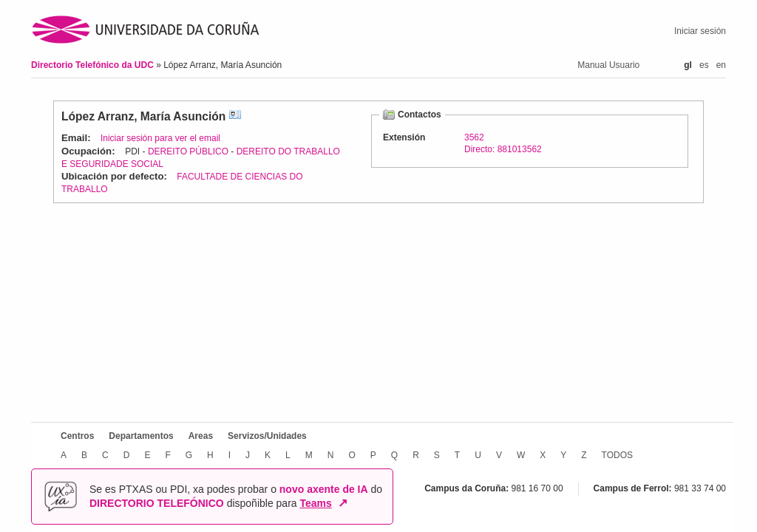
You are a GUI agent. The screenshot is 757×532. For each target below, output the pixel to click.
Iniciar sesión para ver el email (160, 138)
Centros (77, 436)
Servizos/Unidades (267, 436)
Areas (201, 436)
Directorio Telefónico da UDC (94, 65)
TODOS (617, 455)
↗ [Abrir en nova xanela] (343, 503)
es (704, 65)
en (721, 65)
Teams (316, 503)
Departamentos (141, 436)
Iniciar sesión (700, 31)
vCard (235, 116)
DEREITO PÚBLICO (188, 151)
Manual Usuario (608, 65)
